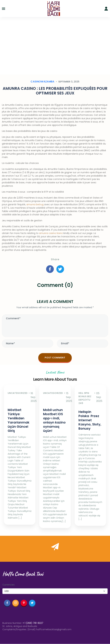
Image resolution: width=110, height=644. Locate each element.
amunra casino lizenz (51, 233)
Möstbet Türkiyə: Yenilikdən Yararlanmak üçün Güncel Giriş (18, 420)
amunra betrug (35, 204)
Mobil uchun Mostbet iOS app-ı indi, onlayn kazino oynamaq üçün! (54, 420)
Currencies (8, 585)
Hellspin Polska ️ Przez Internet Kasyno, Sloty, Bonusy (90, 420)
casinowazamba (42, 82)
